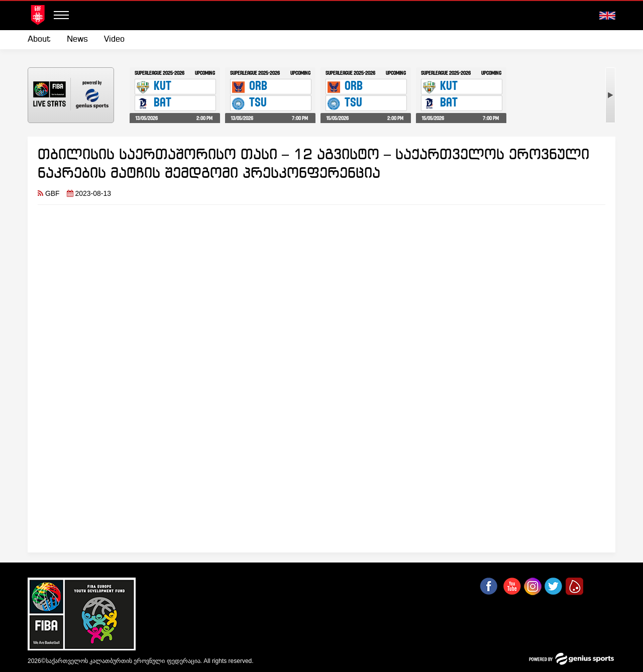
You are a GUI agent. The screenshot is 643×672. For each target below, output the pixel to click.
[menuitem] (43, 40)
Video (114, 39)
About (39, 39)
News (77, 39)
